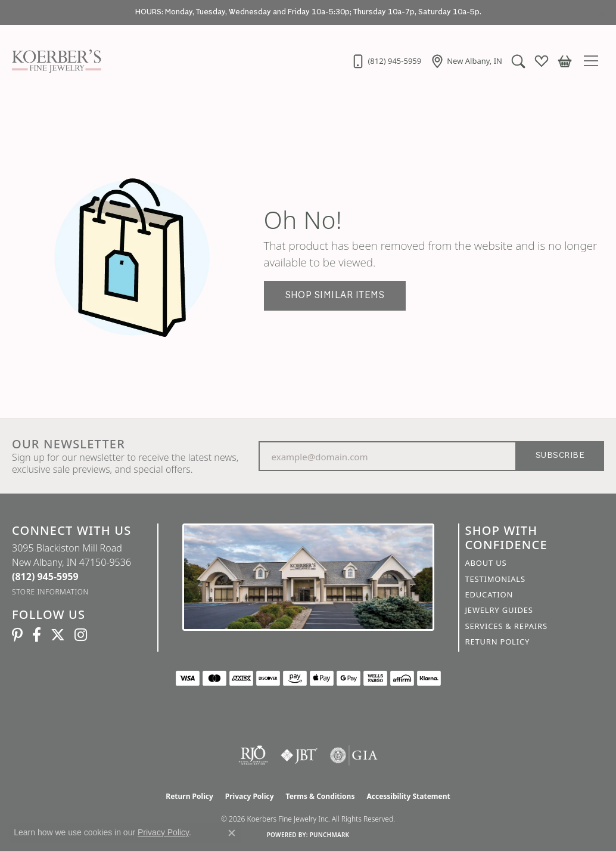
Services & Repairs (506, 626)
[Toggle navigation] (594, 61)
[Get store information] (50, 592)
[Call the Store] (45, 577)
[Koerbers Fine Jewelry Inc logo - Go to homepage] (54, 61)
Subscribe (560, 456)
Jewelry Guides (499, 610)
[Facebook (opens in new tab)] (37, 635)
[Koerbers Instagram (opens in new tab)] (81, 635)
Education (489, 594)
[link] (386, 61)
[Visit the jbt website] (299, 755)
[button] (518, 61)
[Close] (601, 13)
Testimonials (495, 579)
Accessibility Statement (408, 796)
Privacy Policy (250, 796)
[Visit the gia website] (354, 755)
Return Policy (498, 642)
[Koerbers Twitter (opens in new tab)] (58, 635)
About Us (486, 563)
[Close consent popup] (232, 833)
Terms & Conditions (321, 796)
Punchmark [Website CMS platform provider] (330, 835)
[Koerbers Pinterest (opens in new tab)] (17, 635)
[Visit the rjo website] (253, 755)
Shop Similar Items (335, 295)
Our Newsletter (69, 444)
